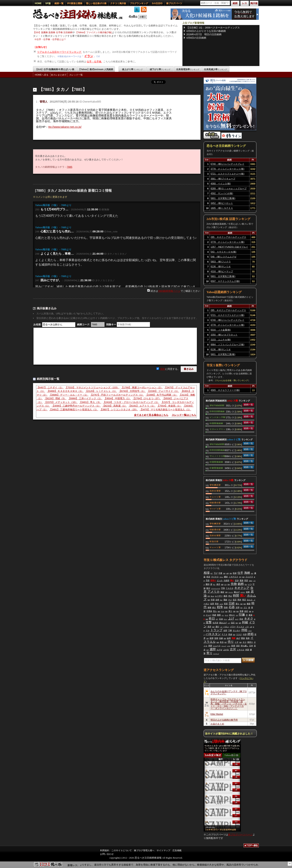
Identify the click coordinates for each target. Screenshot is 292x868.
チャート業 (215, 497)
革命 (217, 604)
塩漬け (251, 581)
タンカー (237, 630)
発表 (248, 638)
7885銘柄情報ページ (169, 291)
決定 (224, 573)
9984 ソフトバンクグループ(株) (227, 345)
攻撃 (209, 622)
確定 (222, 592)
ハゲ (229, 623)
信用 (212, 604)
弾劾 (231, 573)
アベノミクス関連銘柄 (217, 456)
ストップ (224, 646)
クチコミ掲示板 (118, 3)
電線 (225, 600)
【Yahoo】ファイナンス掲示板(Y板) (94, 32)
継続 (226, 577)
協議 (222, 585)
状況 (208, 577)
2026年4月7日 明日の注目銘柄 (204, 34)
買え (232, 580)
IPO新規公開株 (75, 3)
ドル (208, 630)
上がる (226, 650)
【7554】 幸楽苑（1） (169, 406)
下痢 (230, 630)
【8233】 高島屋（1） (115, 406)
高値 (230, 634)
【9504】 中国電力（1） (117, 398)
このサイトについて (122, 850)
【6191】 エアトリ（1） (142, 406)
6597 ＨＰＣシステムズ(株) (225, 281)
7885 (70, 167)
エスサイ (243, 592)
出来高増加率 (188, 69)
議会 (226, 611)
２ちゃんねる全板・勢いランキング (231, 380)
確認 (219, 611)
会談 (208, 638)
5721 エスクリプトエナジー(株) (227, 174)
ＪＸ (247, 627)
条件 (218, 584)
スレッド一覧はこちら (184, 415)
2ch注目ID (157, 3)
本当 (222, 642)
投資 (235, 573)
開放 (243, 638)
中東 (220, 573)
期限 (219, 615)
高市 (209, 627)
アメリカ (214, 592)
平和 (223, 588)
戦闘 (209, 600)
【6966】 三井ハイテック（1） (85, 398)
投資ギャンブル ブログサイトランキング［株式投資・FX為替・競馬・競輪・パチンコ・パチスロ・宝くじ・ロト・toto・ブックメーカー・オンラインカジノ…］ (229, 704)
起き (252, 573)
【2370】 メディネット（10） (61, 402)
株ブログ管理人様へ (144, 850)
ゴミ (245, 607)
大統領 (226, 580)
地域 (207, 619)
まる (225, 585)
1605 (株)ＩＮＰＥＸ (222, 208)
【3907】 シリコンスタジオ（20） (119, 409)
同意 (246, 580)
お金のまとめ (217, 724)
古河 (233, 649)
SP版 (48, 3)
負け (221, 600)
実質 (226, 604)
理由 (229, 585)
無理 (240, 623)
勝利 (208, 584)
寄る (246, 585)
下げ (216, 573)
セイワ (237, 619)
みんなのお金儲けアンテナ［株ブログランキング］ (229, 693)
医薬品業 (214, 541)
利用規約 (105, 850)
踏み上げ (223, 623)
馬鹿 (214, 615)
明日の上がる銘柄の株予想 (224, 720)
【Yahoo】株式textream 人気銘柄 (96, 69)
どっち (220, 580)
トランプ (216, 630)
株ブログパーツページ (240, 835)
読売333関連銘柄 (217, 411)
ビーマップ (216, 654)
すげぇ (221, 577)
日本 (251, 646)
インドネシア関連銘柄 (217, 417)
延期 (212, 638)
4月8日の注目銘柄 (196, 38)
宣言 (235, 600)
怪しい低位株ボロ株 (96, 3)
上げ (231, 619)
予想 (208, 580)
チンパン (231, 592)
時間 (236, 596)
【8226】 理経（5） (55, 398)
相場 (207, 573)
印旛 (242, 615)
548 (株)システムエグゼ (224, 257)
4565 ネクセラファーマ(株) (225, 390)
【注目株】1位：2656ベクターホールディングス (213, 28)
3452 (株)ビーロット (222, 203)
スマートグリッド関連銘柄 (217, 429)
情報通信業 (215, 503)
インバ (208, 615)
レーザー (219, 596)
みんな (250, 600)
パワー (233, 627)
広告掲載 (177, 850)
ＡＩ (223, 615)
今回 (245, 634)
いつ (250, 584)
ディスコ (240, 627)
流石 (233, 623)
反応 (246, 611)
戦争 (220, 607)
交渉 (237, 580)
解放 (245, 604)
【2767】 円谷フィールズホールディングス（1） (117, 395)
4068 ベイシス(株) (221, 184)
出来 (208, 650)
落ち (238, 604)
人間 (251, 627)
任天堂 (215, 623)
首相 (216, 638)
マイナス (215, 577)
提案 (248, 592)
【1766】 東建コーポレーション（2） (142, 387)
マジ (230, 600)
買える (212, 596)
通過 (241, 580)
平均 (240, 577)
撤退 (249, 604)
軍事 (226, 592)
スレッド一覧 (76, 75)
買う (230, 611)
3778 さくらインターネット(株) (227, 169)
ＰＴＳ (225, 634)
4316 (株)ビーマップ (222, 271)
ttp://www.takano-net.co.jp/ (65, 127)
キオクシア (242, 588)
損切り (250, 642)
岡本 (239, 600)
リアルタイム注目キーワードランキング (60, 52)
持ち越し (244, 646)
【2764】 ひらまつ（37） (147, 398)
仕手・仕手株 (94, 62)
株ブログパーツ (174, 3)
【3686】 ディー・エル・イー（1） (69, 395)
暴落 (251, 615)
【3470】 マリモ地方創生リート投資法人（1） (166, 409)
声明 (209, 596)
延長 (234, 635)
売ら (215, 611)
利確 (245, 622)
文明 (238, 607)
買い (243, 596)
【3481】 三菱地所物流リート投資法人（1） (74, 409)
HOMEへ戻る (42, 75)
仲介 (241, 608)
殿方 (208, 588)
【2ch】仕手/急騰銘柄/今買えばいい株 (55, 69)
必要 (228, 573)
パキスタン (213, 634)
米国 (247, 650)
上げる (221, 604)
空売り (213, 580)
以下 (217, 619)
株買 (213, 627)
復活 (237, 623)
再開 (210, 646)
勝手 (226, 642)
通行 (217, 627)
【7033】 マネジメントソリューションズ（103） (92, 387)
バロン (226, 627)
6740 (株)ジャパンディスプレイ (227, 164)
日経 (232, 603)
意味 (225, 638)
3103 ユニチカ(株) (221, 340)
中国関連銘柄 (216, 423)
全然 (217, 600)
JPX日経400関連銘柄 (217, 405)
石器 (232, 607)
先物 (234, 584)
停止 (230, 596)
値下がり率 (160, 69)
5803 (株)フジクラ (221, 262)
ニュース (217, 646)
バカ (221, 627)
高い (214, 585)
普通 (241, 611)
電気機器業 (215, 485)
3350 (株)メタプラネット (224, 335)
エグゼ (219, 650)
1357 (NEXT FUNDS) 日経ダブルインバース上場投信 (229, 247)
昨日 (212, 619)
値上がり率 (132, 69)
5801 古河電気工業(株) (223, 198)
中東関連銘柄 (216, 468)
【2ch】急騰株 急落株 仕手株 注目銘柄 (53, 32)
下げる (223, 611)
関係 (238, 611)
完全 (241, 619)
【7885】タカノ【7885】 (63, 89)
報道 (241, 604)
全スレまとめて (59, 75)
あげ (238, 638)
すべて (227, 615)
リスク (239, 634)
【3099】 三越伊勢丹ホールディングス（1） (76, 406)
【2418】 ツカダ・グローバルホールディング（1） (131, 402)
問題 (234, 611)
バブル (229, 646)
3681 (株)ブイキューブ (223, 179)
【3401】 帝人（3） (90, 402)
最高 (225, 596)
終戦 (251, 634)
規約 (163, 369)
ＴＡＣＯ (230, 588)
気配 (234, 638)
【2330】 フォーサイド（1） (163, 391)
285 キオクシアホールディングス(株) (228, 238)
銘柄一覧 (59, 3)
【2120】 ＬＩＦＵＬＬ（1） (101, 391)
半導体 (209, 611)
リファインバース (216, 588)
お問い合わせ (107, 854)
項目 (238, 646)
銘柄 (241, 584)
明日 (244, 600)
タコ (244, 642)
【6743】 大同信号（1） (132, 391)
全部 (225, 630)
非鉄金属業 (215, 491)
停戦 (244, 630)
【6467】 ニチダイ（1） (50, 387)
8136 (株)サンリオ (221, 267)
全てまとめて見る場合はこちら (151, 415)
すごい (225, 619)
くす (237, 642)
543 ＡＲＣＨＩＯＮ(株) (224, 252)
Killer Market (217, 714)
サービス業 (215, 509)
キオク (249, 619)
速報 (209, 607)
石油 (221, 619)
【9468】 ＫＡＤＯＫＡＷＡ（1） (65, 391)
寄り (209, 653)
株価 (218, 642)
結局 (229, 638)
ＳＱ (237, 615)
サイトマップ (163, 850)
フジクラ (249, 577)
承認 (243, 577)
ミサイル (241, 650)
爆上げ (237, 592)
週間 (213, 649)
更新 (241, 642)
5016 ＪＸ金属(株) (221, 330)
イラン (89, 56)
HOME (38, 3)
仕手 (240, 573)
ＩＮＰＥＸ (233, 577)
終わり (232, 615)
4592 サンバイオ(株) (222, 193)
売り (231, 642)
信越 (221, 638)
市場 (213, 600)
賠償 (233, 646)
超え (214, 607)
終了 (212, 573)
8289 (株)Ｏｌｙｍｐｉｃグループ (229, 188)
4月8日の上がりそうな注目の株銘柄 (206, 31)
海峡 (247, 573)
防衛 (226, 607)
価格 (250, 611)
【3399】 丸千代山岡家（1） (162, 395)
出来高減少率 (215, 69)
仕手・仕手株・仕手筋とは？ (51, 39)
